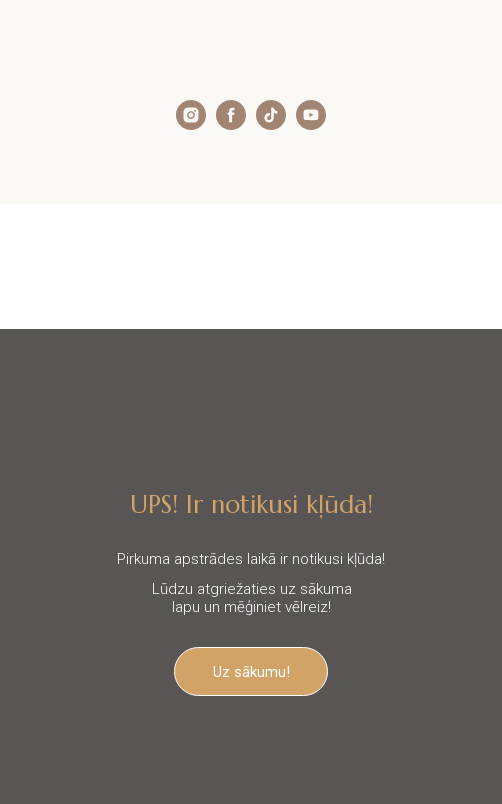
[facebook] (231, 124)
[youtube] (311, 124)
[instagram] (191, 124)
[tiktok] (271, 124)
